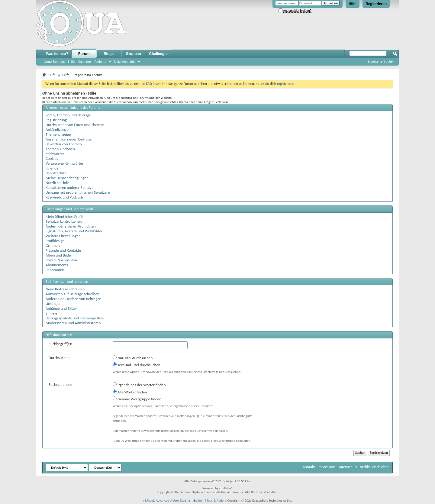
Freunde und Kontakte (63, 250)
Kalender (84, 62)
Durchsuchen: (60, 358)
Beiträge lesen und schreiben (67, 282)
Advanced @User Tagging (173, 501)
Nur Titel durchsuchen (133, 358)
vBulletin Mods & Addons (209, 501)
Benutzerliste (56, 173)
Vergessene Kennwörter (64, 163)
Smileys (52, 313)
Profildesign (55, 241)
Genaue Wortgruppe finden (137, 399)
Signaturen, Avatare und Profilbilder (74, 231)
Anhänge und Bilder (61, 308)
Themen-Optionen (60, 149)
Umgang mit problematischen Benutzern (78, 192)
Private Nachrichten (61, 260)
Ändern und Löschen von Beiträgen (73, 299)
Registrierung (56, 120)
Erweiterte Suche (380, 61)
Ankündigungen (58, 129)
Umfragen (53, 304)
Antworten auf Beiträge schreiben (72, 294)
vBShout (148, 501)
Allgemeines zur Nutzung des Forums (73, 108)
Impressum (326, 467)
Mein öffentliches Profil (64, 216)
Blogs (109, 54)
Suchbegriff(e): (60, 344)
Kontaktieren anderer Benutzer (70, 187)
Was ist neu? (57, 54)
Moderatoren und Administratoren (73, 323)
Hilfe (353, 4)
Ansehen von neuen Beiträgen (69, 139)
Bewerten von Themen (64, 144)
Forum (84, 54)
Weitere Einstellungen (63, 236)
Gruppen (134, 54)
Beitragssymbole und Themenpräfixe (75, 318)
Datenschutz (348, 467)
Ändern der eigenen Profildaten (71, 226)
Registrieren (376, 4)
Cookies (52, 158)
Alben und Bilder (59, 255)
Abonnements (57, 265)
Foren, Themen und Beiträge (68, 115)
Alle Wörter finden (130, 392)
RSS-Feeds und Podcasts (65, 197)
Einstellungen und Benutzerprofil (70, 209)
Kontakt (309, 467)
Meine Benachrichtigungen (67, 178)
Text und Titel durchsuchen (137, 365)
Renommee (55, 270)
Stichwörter (55, 154)
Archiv (365, 467)
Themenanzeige (58, 134)
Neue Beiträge (54, 62)
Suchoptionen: (60, 384)
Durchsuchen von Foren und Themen (75, 125)
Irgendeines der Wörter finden (139, 385)
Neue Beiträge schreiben (65, 289)
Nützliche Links (125, 62)
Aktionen (101, 62)
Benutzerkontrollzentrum (66, 221)
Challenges (159, 54)
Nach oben (381, 467)
